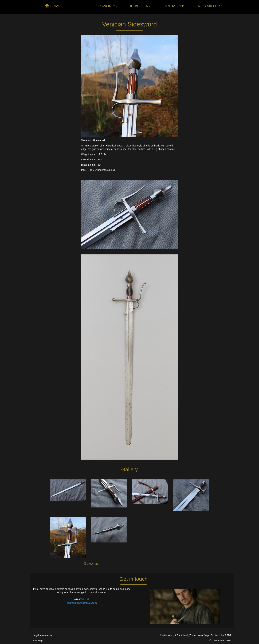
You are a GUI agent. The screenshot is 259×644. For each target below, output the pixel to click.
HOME (53, 6)
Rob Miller (209, 6)
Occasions (174, 6)
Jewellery (140, 6)
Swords (109, 6)
